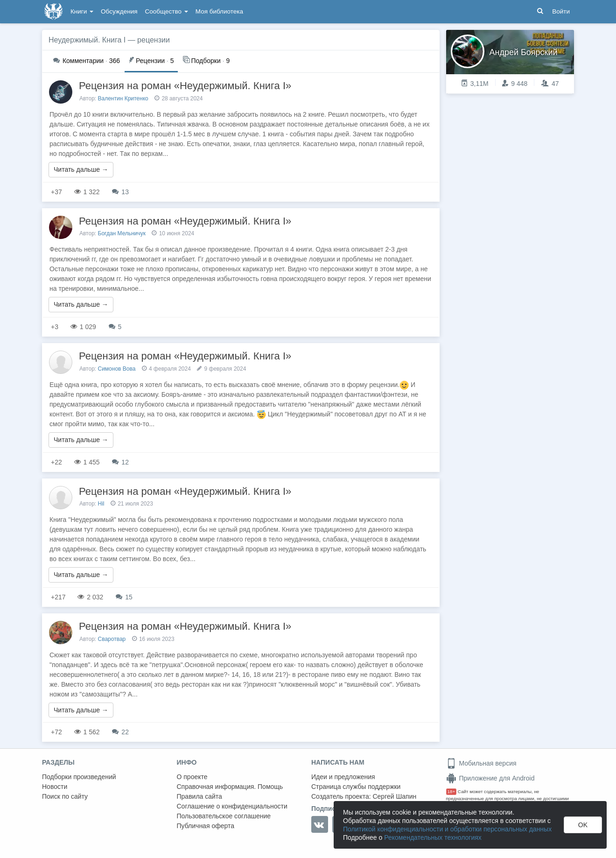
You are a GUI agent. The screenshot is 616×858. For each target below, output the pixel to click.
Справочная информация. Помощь (230, 787)
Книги (82, 11)
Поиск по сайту (65, 796)
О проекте (192, 777)
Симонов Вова (117, 369)
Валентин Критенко (123, 98)
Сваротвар (112, 639)
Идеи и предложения (343, 777)
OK (583, 825)
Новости (55, 787)
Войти (561, 11)
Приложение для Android (490, 778)
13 (120, 192)
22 (120, 732)
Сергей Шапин (394, 796)
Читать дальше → (81, 169)
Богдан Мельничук (122, 233)
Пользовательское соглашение (224, 816)
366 (87, 61)
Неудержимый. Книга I (87, 40)
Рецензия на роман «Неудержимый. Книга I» (185, 86)
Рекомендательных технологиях (433, 837)
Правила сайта (199, 796)
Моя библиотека (219, 11)
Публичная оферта (206, 826)
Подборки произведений (79, 777)
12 (120, 462)
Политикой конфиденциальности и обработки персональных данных (447, 829)
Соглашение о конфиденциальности (232, 806)
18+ (451, 791)
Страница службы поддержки (356, 787)
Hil (101, 504)
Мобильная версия (481, 763)
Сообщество (167, 11)
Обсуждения (119, 11)
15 (124, 597)
